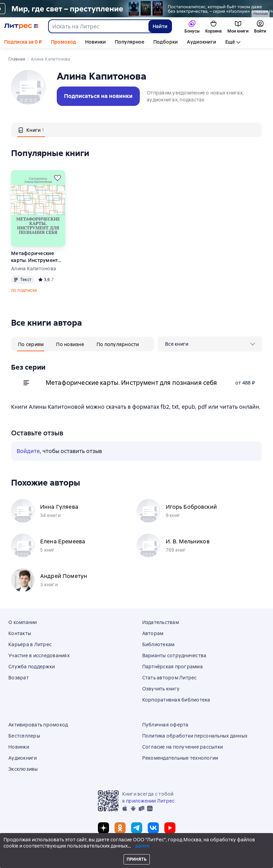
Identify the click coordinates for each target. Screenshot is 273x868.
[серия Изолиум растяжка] (136, 9)
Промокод (63, 42)
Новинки (95, 42)
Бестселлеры (24, 736)
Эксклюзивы (23, 769)
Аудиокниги (202, 42)
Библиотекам (158, 644)
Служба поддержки (31, 667)
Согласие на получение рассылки (183, 747)
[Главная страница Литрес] (21, 26)
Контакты (20, 633)
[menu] (210, 344)
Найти (160, 26)
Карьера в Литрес (30, 644)
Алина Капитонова (34, 269)
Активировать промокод (38, 725)
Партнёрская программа (172, 667)
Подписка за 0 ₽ (23, 42)
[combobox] (98, 26)
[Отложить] (57, 178)
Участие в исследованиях (39, 655)
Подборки (166, 42)
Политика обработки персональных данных (195, 736)
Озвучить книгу (161, 689)
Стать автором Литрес (170, 678)
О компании (23, 622)
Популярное (130, 42)
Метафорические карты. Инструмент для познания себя (34, 257)
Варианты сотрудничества (174, 655)
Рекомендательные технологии (180, 758)
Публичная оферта (165, 725)
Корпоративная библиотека (176, 700)
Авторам (153, 633)
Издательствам (161, 622)
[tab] (31, 130)
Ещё (230, 42)
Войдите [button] (28, 451)
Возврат (19, 678)
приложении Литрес (150, 801)
